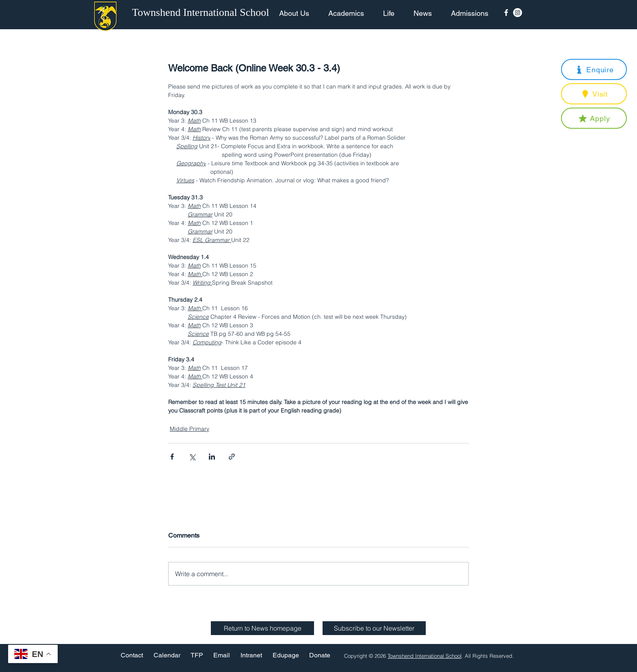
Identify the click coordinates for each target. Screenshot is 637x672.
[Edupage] (286, 656)
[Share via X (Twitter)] (192, 457)
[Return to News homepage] (262, 628)
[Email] (222, 656)
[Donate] (320, 656)
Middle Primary (190, 429)
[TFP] (197, 656)
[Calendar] (167, 656)
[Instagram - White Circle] (518, 13)
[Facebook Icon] (506, 13)
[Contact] (132, 656)
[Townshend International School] (202, 13)
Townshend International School (425, 656)
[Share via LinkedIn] (212, 457)
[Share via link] (232, 457)
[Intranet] (251, 656)
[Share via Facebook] (172, 457)
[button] (594, 69)
